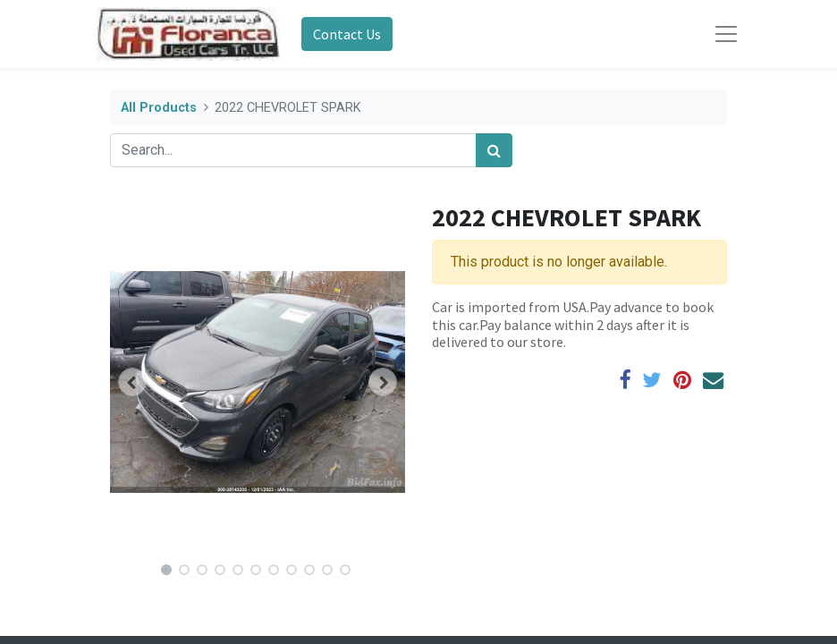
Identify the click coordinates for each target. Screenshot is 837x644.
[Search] (494, 150)
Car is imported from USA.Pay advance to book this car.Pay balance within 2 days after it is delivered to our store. (573, 324)
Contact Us (347, 34)
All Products (159, 108)
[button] (132, 382)
